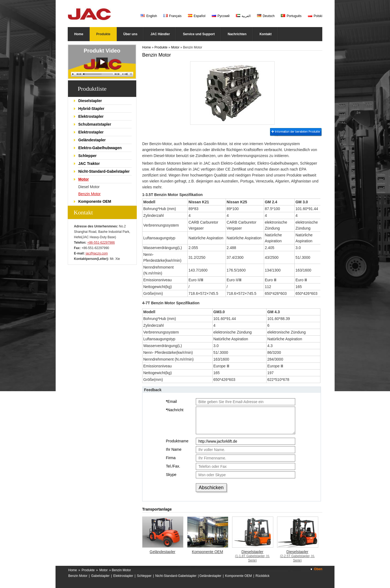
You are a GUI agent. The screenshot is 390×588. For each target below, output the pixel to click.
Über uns (130, 34)
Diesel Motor (89, 187)
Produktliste (92, 89)
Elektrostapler (91, 116)
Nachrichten (237, 34)
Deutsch (266, 16)
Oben (318, 569)
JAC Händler (160, 34)
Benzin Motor (89, 194)
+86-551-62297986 (101, 243)
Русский (221, 16)
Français (172, 16)
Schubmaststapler (95, 124)
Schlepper (87, 156)
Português (291, 16)
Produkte (103, 34)
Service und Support (199, 34)
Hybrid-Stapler (91, 109)
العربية (243, 16)
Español (197, 16)
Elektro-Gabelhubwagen (100, 148)
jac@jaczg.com (97, 253)
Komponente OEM (95, 201)
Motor (84, 179)
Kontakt (266, 34)
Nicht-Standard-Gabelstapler (104, 171)
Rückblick (263, 576)
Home (79, 34)
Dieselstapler (90, 101)
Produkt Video (102, 51)
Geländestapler (92, 140)
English (149, 16)
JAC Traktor (89, 164)
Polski (315, 16)
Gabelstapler (100, 576)
